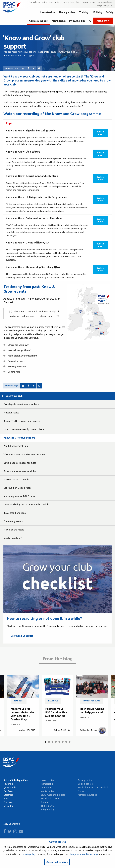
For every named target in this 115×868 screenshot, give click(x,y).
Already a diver (67, 12)
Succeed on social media (16, 480)
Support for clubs (47, 52)
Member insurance (87, 795)
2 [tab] (49, 742)
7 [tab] (66, 742)
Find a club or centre (38, 2)
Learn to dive (48, 12)
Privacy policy (85, 780)
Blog (51, 2)
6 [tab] (63, 742)
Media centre (47, 791)
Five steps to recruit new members (21, 404)
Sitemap (45, 802)
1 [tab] (46, 742)
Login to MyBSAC (105, 5)
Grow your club (67, 52)
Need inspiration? (12, 538)
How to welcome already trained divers (24, 429)
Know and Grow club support (19, 438)
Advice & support (39, 21)
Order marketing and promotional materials (26, 505)
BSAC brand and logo (15, 513)
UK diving (97, 12)
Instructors (60, 2)
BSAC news (19, 701)
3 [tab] (52, 742)
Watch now (101, 133)
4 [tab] (56, 742)
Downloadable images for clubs (20, 463)
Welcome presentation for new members (24, 454)
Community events (13, 521)
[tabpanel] (23, 705)
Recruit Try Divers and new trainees (22, 421)
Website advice (11, 413)
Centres (70, 2)
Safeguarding (48, 809)
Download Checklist (22, 636)
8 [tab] (70, 742)
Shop (78, 2)
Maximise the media (14, 530)
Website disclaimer (50, 798)
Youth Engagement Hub (16, 446)
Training (84, 12)
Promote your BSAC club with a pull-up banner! (56, 712)
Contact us (46, 788)
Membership (59, 21)
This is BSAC (47, 806)
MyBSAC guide (77, 21)
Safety (110, 12)
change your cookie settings (83, 854)
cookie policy (29, 854)
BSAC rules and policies (53, 795)
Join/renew (103, 21)
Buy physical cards (105, 2)
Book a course (88, 2)
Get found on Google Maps (17, 488)
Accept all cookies (57, 862)
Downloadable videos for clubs (20, 471)
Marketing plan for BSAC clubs (19, 496)
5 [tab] (59, 742)
